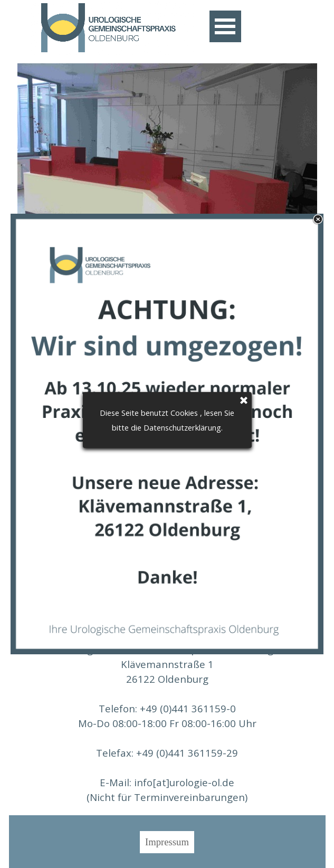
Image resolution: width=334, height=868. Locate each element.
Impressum (167, 842)
